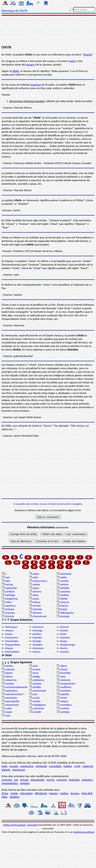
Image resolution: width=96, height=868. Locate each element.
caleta (63, 577)
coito (63, 676)
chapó (63, 609)
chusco (36, 652)
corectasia (11, 698)
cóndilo (37, 687)
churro (64, 648)
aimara (30, 65)
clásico (9, 673)
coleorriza (11, 680)
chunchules (11, 641)
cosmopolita (12, 701)
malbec (68, 766)
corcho (51, 780)
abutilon (15, 797)
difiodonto (41, 793)
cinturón (10, 669)
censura (64, 602)
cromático (66, 705)
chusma (64, 652)
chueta (64, 630)
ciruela (36, 669)
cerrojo (36, 606)
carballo (64, 588)
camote (64, 581)
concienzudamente (16, 687)
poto (72, 61)
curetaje (65, 712)
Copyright (32, 825)
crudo (8, 708)
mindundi (41, 766)
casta (35, 595)
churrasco (38, 648)
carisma (37, 591)
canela (36, 584)
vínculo (24, 780)
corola (36, 698)
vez (16, 780)
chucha (88, 54)
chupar (9, 648)
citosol (64, 669)
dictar (5, 793)
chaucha (10, 613)
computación (67, 684)
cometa (9, 684)
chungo (37, 641)
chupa (63, 641)
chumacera (11, 637)
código (36, 676)
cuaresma (38, 708)
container (65, 691)
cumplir (37, 712)
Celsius (36, 602)
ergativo (25, 783)
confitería (65, 687)
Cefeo (8, 602)
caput (36, 588)
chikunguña (67, 613)
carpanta (65, 591)
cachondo (65, 574)
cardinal (9, 591)
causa (36, 599)
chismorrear (39, 616)
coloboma (38, 680)
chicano (37, 613)
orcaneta (7, 780)
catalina (64, 595)
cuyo (8, 715)
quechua (36, 85)
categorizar (11, 599)
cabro (36, 574)
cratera (64, 701)
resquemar (19, 770)
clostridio (65, 673)
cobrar (9, 676)
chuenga (37, 630)
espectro (62, 780)
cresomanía (12, 705)
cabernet (88, 766)
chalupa (9, 609)
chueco (9, 630)
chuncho (65, 637)
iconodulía (55, 766)
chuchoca (38, 627)
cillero (63, 666)
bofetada (74, 780)
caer (7, 577)
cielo (35, 666)
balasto (6, 770)
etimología (26, 793)
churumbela (12, 652)
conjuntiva (11, 691)
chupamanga (67, 645)
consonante (39, 691)
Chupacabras (12, 645)
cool (35, 694)
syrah (77, 766)
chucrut (64, 627)
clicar (35, 673)
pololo (14, 793)
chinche (9, 616)
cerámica (10, 606)
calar (35, 577)
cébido (64, 599)
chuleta (37, 634)
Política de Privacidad (15, 825)
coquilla (64, 694)
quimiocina (27, 766)
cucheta (64, 708)
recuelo (14, 766)
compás (37, 684)
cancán (9, 584)
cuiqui (8, 712)
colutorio (65, 680)
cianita (9, 666)
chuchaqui (11, 627)
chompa (64, 616)
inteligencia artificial (84, 832)
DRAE (16, 71)
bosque (75, 793)
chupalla (37, 645)
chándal (37, 609)
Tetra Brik (87, 793)
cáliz (7, 581)
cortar (63, 698)
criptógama (39, 705)
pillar (5, 797)
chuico (9, 634)
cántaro (64, 584)
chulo (63, 634)
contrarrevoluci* (15, 694)
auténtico (87, 780)
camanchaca (40, 581)
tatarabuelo (38, 780)
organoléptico (10, 783)
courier (36, 701)
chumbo (37, 637)
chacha (64, 606)
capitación (11, 588)
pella (4, 766)
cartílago (10, 595)
